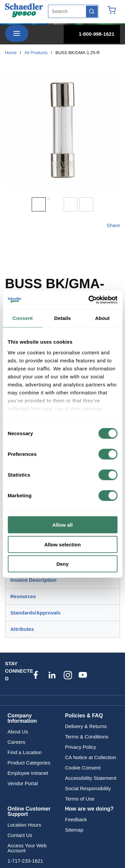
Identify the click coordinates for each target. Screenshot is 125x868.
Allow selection (62, 544)
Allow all (62, 525)
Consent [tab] (22, 318)
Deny (62, 564)
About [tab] (102, 318)
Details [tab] (63, 318)
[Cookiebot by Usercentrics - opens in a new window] (89, 300)
